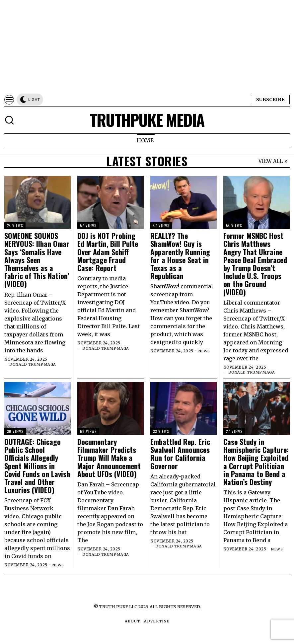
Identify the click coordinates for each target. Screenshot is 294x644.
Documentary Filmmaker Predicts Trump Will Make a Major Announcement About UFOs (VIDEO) (109, 458)
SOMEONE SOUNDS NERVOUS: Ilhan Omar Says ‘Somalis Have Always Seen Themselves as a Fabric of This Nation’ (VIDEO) (37, 260)
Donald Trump (26, 364)
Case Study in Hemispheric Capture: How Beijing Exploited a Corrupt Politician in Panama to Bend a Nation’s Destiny (256, 462)
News (205, 351)
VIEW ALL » (273, 161)
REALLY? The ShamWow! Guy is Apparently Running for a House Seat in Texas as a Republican (180, 256)
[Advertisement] (147, 46)
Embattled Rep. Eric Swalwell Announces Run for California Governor (180, 454)
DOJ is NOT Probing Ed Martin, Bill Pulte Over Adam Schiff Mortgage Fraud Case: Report (108, 252)
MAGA (50, 364)
